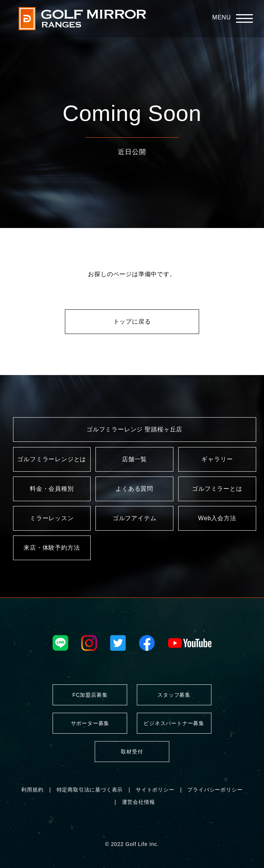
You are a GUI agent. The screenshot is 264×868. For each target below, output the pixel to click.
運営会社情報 (139, 802)
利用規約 (32, 790)
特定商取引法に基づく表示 (90, 790)
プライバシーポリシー (215, 790)
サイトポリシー (155, 790)
